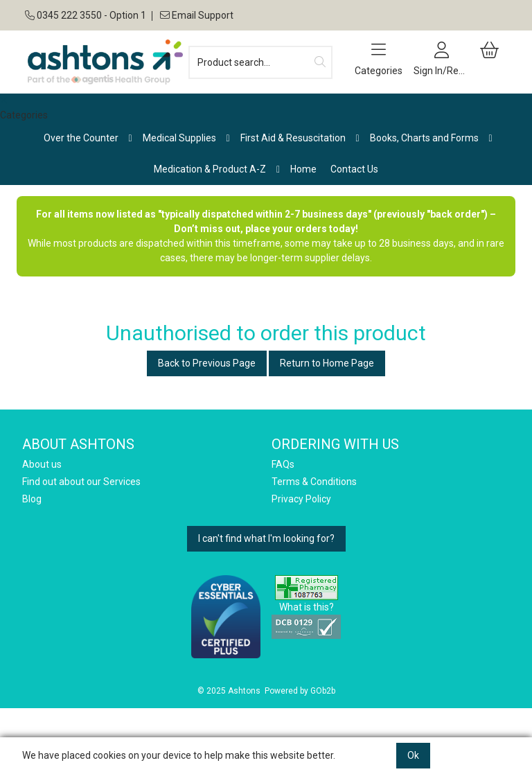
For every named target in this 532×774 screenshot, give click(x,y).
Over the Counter (81, 138)
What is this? (307, 607)
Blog (32, 499)
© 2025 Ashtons (229, 691)
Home (303, 169)
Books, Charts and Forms (424, 138)
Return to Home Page (327, 363)
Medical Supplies (179, 138)
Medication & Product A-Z (210, 169)
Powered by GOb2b (300, 691)
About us (42, 464)
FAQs (283, 464)
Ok (413, 755)
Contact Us (354, 169)
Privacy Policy (301, 499)
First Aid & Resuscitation (293, 138)
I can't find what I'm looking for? (266, 538)
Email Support (196, 15)
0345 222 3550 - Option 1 (86, 15)
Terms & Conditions (314, 482)
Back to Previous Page (207, 363)
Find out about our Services (81, 482)
